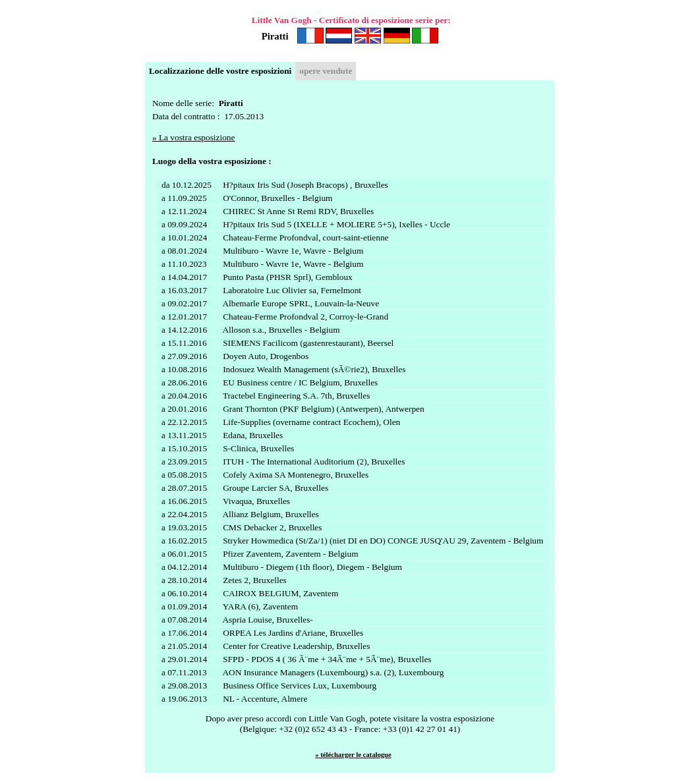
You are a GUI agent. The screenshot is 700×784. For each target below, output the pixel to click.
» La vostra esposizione (193, 137)
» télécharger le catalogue (353, 755)
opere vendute (326, 71)
